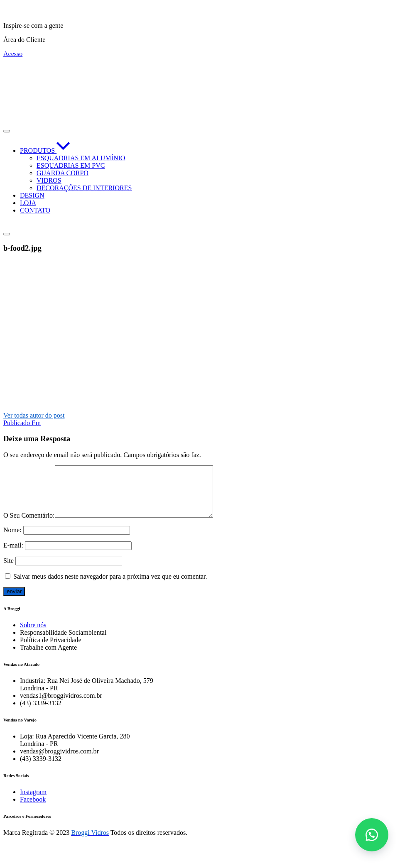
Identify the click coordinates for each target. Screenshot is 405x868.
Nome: (12, 540)
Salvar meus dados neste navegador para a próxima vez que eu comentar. (110, 586)
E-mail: (13, 555)
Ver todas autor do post (34, 415)
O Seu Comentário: (29, 525)
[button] (372, 835)
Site (9, 571)
